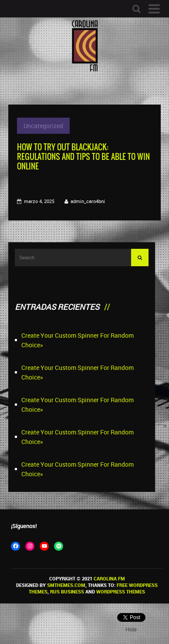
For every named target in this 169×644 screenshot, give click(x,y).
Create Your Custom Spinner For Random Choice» (78, 340)
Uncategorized (43, 126)
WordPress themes (121, 591)
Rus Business (67, 591)
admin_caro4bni (88, 201)
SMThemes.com (66, 585)
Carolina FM (109, 578)
